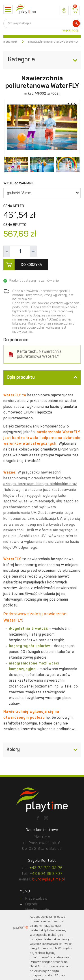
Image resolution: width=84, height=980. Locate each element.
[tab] (42, 378)
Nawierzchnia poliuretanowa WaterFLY (39, 354)
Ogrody (32, 904)
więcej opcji (70, 30)
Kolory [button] (42, 750)
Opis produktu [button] (42, 378)
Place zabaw (36, 899)
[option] (42, 128)
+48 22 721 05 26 (46, 868)
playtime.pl (10, 42)
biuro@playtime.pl (49, 880)
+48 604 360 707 (46, 874)
